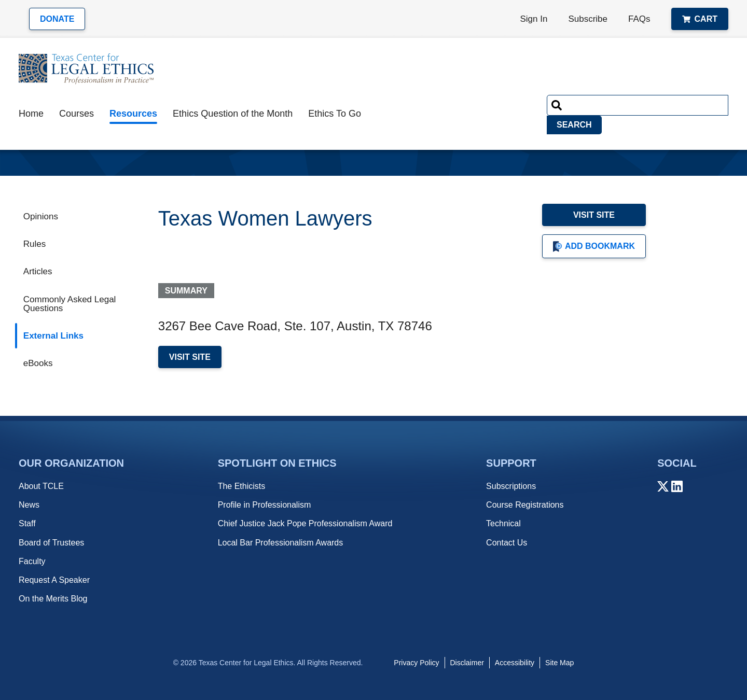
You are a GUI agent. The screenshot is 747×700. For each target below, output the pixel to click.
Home (31, 114)
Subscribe (588, 19)
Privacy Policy (416, 663)
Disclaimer (467, 663)
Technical (503, 523)
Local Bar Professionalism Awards (281, 543)
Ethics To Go (335, 114)
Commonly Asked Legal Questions (70, 304)
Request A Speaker (54, 580)
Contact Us (507, 543)
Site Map (559, 663)
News (29, 505)
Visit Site (594, 215)
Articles (38, 271)
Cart (700, 19)
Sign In (534, 19)
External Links (53, 336)
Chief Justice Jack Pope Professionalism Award (305, 523)
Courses (77, 114)
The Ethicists (242, 486)
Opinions (41, 216)
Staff (27, 523)
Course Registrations (525, 505)
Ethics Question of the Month (233, 114)
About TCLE (41, 486)
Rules (34, 244)
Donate (57, 19)
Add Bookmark (594, 247)
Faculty (32, 561)
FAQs (639, 19)
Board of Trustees (51, 543)
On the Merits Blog (53, 599)
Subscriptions (511, 486)
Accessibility (515, 663)
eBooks (38, 363)
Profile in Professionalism (265, 505)
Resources (133, 114)
